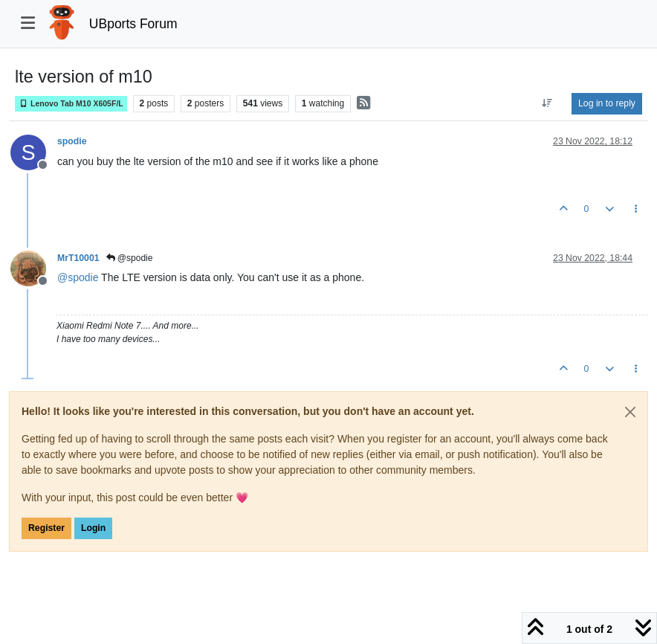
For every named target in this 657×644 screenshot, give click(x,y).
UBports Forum (133, 24)
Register (46, 528)
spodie (72, 141)
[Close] (630, 412)
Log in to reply (607, 103)
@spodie (130, 258)
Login (93, 528)
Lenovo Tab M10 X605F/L (71, 104)
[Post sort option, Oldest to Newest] (547, 103)
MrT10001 (78, 258)
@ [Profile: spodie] (78, 277)
